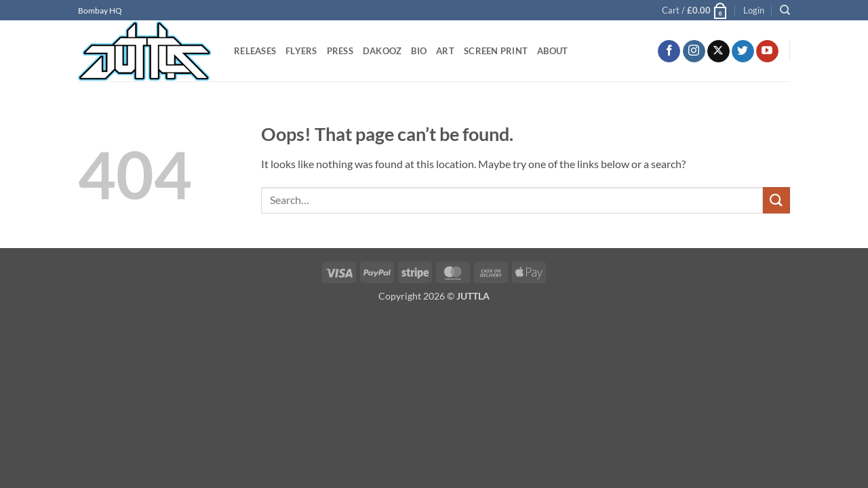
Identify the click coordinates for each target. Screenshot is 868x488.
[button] (695, 10)
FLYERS (301, 51)
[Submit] (776, 200)
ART (445, 51)
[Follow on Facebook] (669, 52)
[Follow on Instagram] (694, 52)
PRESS (340, 51)
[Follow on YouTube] (767, 52)
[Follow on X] (718, 52)
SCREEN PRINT (496, 51)
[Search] (785, 10)
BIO (419, 51)
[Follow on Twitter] (743, 52)
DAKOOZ (382, 51)
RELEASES (255, 51)
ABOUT (552, 51)
